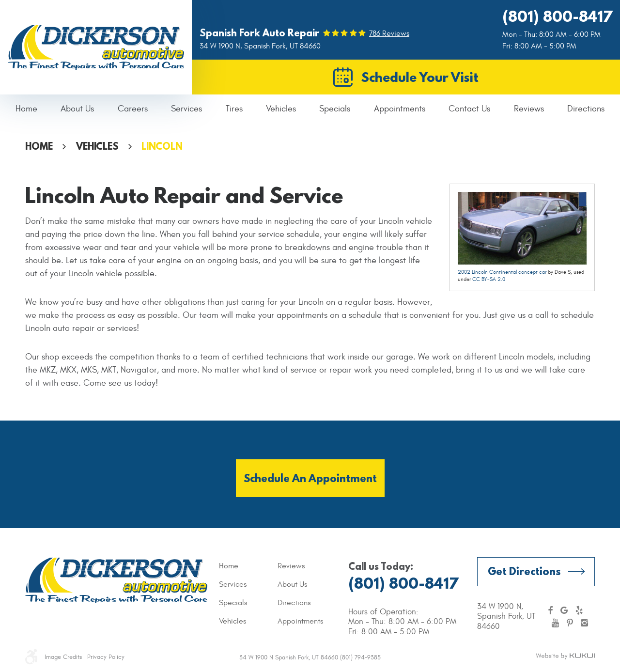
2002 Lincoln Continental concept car (502, 272)
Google (564, 610)
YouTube (555, 623)
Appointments (400, 109)
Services (186, 109)
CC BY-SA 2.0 (489, 279)
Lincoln (162, 146)
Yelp (579, 610)
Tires (234, 109)
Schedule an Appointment (310, 478)
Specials (335, 109)
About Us (77, 109)
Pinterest (570, 623)
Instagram (584, 623)
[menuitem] (26, 109)
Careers (133, 109)
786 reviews (389, 33)
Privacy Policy (106, 657)
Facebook (550, 610)
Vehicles (281, 109)
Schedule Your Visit (420, 77)
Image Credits (63, 657)
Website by (565, 656)
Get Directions (524, 571)
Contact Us (469, 109)
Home (26, 109)
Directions (586, 109)
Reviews (529, 109)
